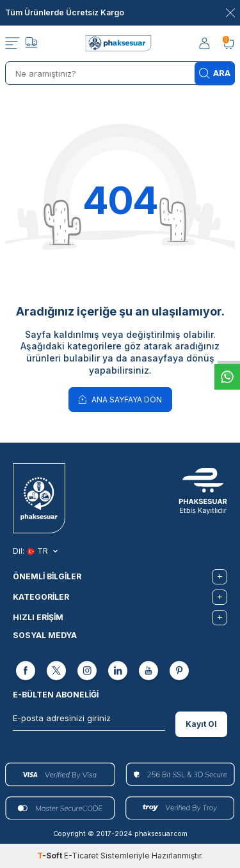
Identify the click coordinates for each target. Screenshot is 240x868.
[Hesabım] (205, 44)
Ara (215, 73)
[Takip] (31, 44)
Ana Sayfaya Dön (120, 399)
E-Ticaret (81, 856)
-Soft (51, 856)
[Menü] (12, 43)
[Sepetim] (228, 44)
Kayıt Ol (201, 724)
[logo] (120, 43)
